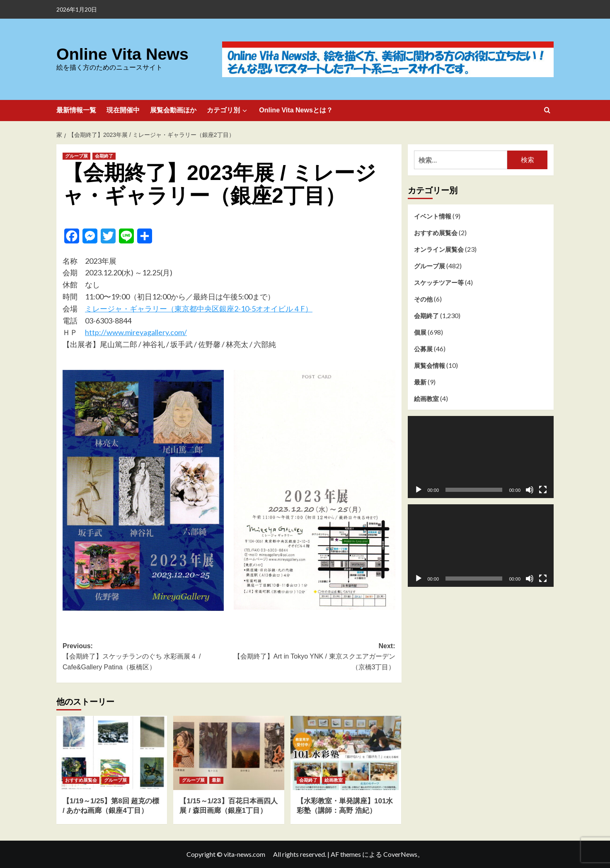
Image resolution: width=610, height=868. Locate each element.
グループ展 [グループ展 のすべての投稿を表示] (76, 156)
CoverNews (400, 854)
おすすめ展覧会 (436, 233)
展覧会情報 (430, 365)
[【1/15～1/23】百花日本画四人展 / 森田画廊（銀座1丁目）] (229, 753)
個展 (420, 332)
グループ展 (430, 266)
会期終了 (426, 316)
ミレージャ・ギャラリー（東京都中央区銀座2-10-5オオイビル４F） (199, 309)
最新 (420, 382)
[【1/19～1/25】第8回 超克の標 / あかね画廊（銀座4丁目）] (112, 753)
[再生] (419, 490)
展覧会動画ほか (173, 110)
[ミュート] (530, 490)
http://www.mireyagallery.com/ (136, 332)
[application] (481, 457)
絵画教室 (426, 399)
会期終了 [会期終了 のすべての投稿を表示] (104, 156)
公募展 (423, 349)
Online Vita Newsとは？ (296, 110)
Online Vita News (120, 54)
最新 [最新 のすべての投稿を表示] (216, 780)
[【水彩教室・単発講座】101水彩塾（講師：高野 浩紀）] (346, 753)
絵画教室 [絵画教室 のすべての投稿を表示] (334, 780)
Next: (312, 658)
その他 (423, 299)
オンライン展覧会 (439, 249)
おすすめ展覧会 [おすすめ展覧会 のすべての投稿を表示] (81, 780)
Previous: (146, 658)
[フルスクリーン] (543, 490)
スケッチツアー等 (439, 282)
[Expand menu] (244, 111)
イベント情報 (433, 216)
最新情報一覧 (76, 110)
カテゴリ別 (228, 110)
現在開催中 (123, 110)
